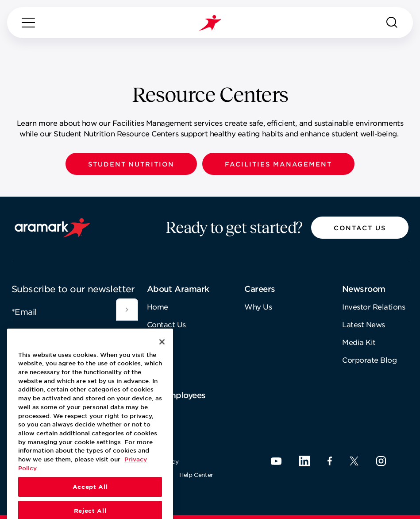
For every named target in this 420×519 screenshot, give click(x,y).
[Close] (162, 361)
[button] (131, 164)
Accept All (90, 506)
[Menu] (28, 23)
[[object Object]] (127, 310)
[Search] (392, 23)
